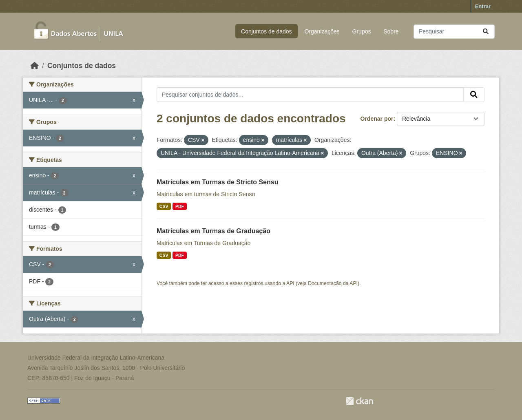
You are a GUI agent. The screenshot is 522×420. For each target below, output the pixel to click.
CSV (164, 206)
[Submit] (486, 32)
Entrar (483, 6)
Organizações (322, 31)
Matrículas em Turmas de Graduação (213, 231)
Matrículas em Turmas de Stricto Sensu (217, 182)
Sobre (391, 31)
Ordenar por (377, 119)
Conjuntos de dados (267, 31)
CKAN (359, 401)
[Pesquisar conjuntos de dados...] (454, 32)
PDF (180, 206)
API (290, 283)
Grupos (362, 31)
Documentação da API (333, 283)
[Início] (35, 66)
